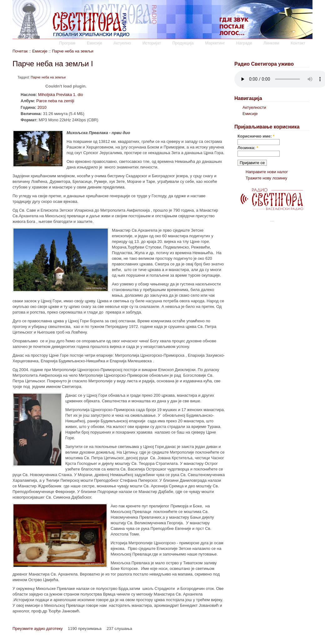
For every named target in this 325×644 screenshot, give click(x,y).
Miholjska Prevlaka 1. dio (61, 95)
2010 (42, 107)
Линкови (271, 43)
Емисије (95, 43)
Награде (244, 43)
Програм (67, 43)
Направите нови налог (267, 172)
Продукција (183, 43)
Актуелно (122, 43)
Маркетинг (215, 43)
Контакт (298, 43)
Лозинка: (248, 148)
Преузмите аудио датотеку (37, 629)
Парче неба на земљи (72, 51)
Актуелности (254, 107)
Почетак (20, 51)
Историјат (152, 43)
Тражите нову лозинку (266, 178)
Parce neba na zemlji (55, 101)
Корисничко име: (256, 136)
